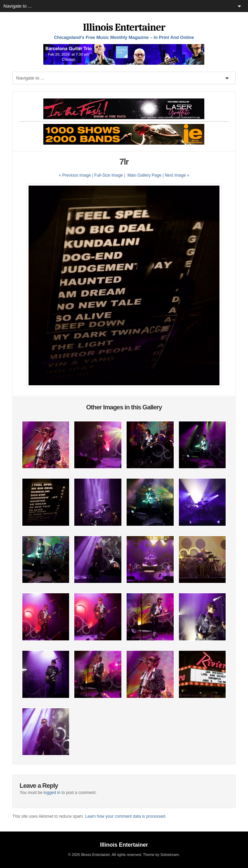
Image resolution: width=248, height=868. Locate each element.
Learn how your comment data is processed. (126, 816)
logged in (52, 793)
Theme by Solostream (161, 855)
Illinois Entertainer (124, 27)
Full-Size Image (109, 175)
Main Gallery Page (144, 175)
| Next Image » (176, 175)
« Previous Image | (77, 175)
